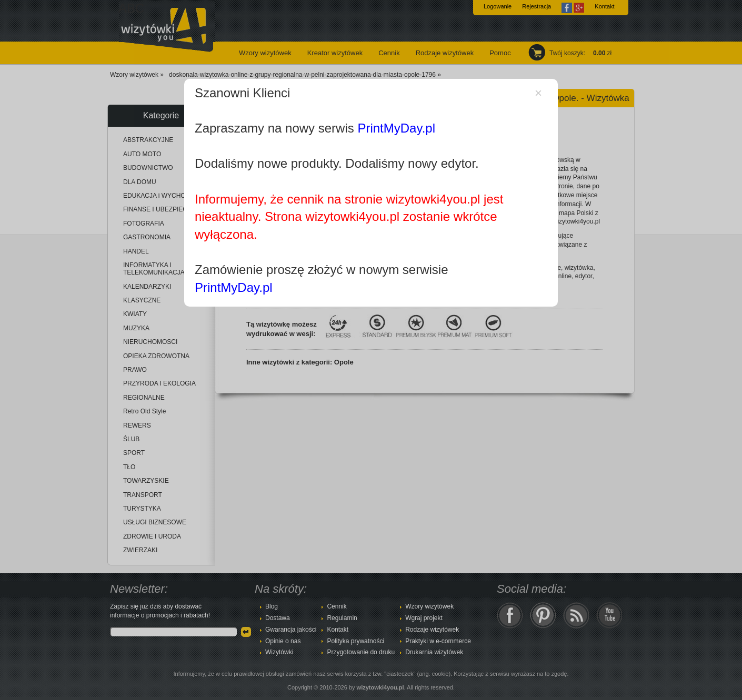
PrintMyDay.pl (396, 128)
